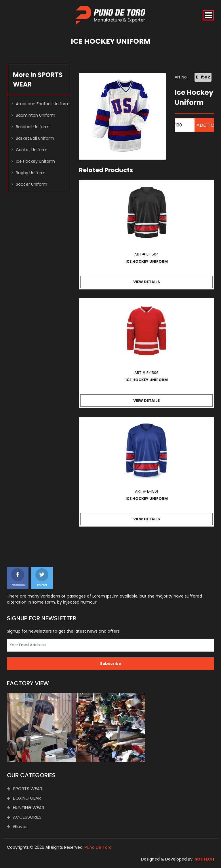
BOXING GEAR (24, 798)
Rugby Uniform (31, 173)
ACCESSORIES (24, 817)
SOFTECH (204, 859)
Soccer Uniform (32, 184)
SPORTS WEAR (25, 789)
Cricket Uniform (32, 150)
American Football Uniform (43, 104)
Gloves (17, 826)
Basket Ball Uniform (35, 138)
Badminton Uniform (36, 115)
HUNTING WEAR (26, 807)
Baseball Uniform (33, 127)
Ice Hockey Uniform (35, 161)
